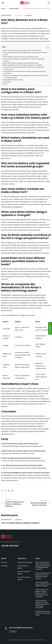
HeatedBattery (32, 391)
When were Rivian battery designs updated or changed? (23, 65)
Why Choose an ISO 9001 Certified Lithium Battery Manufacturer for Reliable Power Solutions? (43, 566)
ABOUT (4, 558)
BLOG (38, 558)
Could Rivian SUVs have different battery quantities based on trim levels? (25, 72)
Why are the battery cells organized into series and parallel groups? (24, 60)
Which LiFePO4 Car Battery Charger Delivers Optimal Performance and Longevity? (42, 593)
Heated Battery (14, 9)
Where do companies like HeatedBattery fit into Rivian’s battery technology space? (26, 77)
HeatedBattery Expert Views (14, 80)
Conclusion (7, 82)
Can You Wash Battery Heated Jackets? (20, 523)
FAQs (6, 84)
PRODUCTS (22, 558)
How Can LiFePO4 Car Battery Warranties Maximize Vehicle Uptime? (43, 576)
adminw (29, 15)
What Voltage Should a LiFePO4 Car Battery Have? (43, 613)
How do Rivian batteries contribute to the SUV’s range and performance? (24, 68)
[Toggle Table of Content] (46, 48)
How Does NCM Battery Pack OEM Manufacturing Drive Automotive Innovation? (42, 604)
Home (3, 9)
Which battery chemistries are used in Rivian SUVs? (21, 57)
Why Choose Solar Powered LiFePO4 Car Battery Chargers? (43, 584)
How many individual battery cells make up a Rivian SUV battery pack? (25, 54)
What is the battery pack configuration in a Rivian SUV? (22, 50)
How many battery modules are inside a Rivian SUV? (21, 63)
